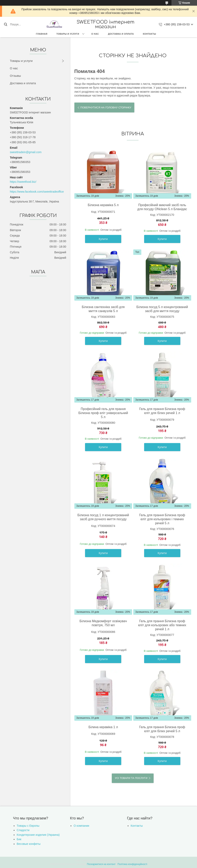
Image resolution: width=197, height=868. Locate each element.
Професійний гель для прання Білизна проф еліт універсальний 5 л (103, 413)
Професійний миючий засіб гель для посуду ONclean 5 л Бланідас (162, 207)
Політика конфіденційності (132, 864)
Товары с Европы (28, 826)
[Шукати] (6, 24)
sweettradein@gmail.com (26, 152)
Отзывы (15, 76)
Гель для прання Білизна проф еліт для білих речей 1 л (162, 411)
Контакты (150, 34)
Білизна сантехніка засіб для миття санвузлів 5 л (103, 309)
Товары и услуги (68, 34)
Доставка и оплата (121, 34)
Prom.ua (117, 861)
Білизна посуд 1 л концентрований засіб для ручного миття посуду (103, 517)
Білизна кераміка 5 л (103, 205)
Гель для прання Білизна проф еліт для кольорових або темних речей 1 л (162, 625)
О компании (81, 826)
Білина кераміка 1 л (103, 727)
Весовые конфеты (29, 844)
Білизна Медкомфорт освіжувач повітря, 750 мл (103, 623)
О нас (95, 34)
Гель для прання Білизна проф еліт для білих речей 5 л (162, 729)
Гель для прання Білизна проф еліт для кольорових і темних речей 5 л (162, 519)
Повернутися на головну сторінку (106, 107)
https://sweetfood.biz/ (23, 182)
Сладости (23, 830)
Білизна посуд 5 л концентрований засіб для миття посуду (162, 309)
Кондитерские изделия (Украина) (38, 835)
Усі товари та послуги (131, 778)
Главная (42, 34)
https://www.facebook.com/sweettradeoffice (37, 192)
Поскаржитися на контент (101, 864)
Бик (19, 839)
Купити (103, 239)
